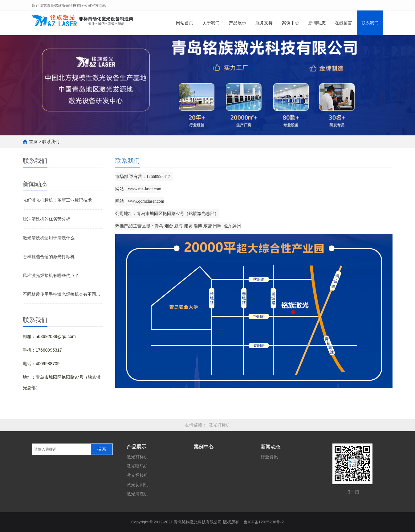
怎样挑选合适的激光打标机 (49, 257)
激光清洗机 (137, 494)
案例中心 (291, 23)
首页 (33, 142)
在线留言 (344, 23)
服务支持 (264, 23)
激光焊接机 (137, 475)
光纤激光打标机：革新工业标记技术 (57, 200)
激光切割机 (137, 485)
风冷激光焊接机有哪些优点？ (51, 275)
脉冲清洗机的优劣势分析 (47, 219)
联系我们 (370, 23)
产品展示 (238, 23)
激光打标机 (219, 425)
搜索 (102, 449)
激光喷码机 (137, 466)
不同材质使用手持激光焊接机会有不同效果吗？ (63, 294)
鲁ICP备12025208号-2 (264, 522)
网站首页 (185, 23)
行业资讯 (269, 457)
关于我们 (211, 23)
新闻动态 (317, 23)
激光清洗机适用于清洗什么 (49, 238)
